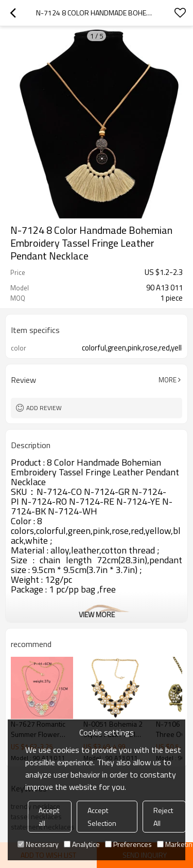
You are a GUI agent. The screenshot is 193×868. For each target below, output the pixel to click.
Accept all (49, 817)
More (168, 380)
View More (97, 614)
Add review (44, 408)
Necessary (38, 844)
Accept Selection (102, 817)
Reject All (163, 817)
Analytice (82, 844)
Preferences (128, 844)
